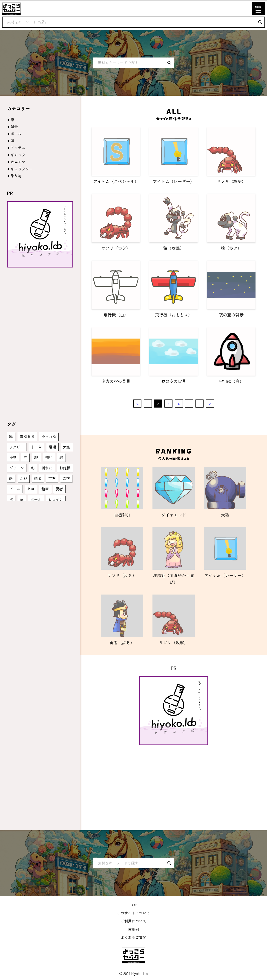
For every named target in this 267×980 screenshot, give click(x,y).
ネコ (31, 489)
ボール (16, 134)
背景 (14, 126)
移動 (13, 457)
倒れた (47, 468)
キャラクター (22, 169)
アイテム (18, 148)
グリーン (17, 468)
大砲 (67, 447)
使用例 (133, 929)
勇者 (59, 489)
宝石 (52, 478)
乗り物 (16, 176)
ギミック (18, 155)
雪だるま (27, 436)
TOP (133, 905)
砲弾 (38, 478)
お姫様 (65, 468)
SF (36, 457)
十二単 (36, 447)
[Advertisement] (174, 782)
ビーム (15, 489)
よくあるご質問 (133, 937)
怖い (49, 457)
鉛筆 (45, 489)
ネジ (23, 478)
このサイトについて (133, 913)
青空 (66, 478)
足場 (52, 447)
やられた (49, 436)
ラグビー (17, 447)
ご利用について (133, 921)
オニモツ (18, 162)
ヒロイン (56, 499)
